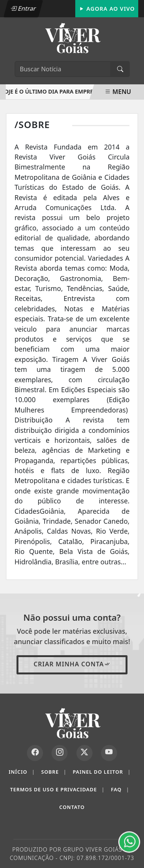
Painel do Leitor (102, 772)
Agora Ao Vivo (107, 9)
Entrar (23, 8)
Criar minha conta (72, 664)
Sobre (54, 772)
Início (22, 772)
